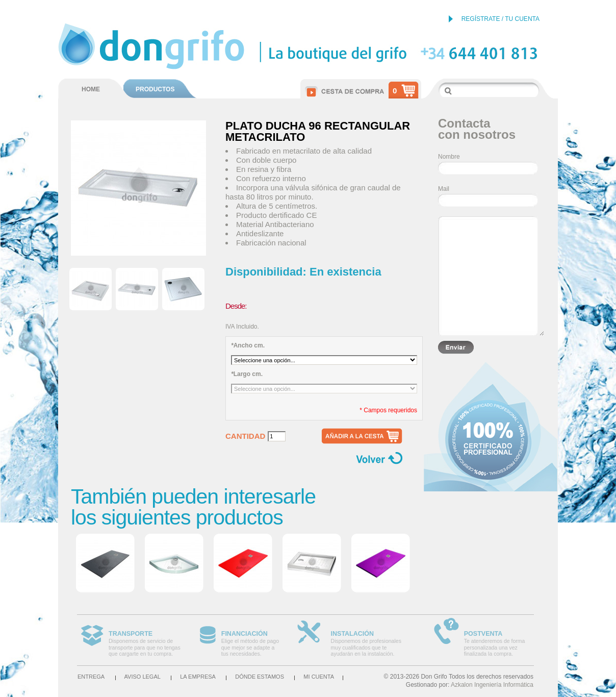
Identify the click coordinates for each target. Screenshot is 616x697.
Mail (444, 189)
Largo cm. (247, 374)
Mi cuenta (319, 677)
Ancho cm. (248, 345)
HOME (91, 89)
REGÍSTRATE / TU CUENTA (501, 19)
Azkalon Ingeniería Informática (492, 685)
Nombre (449, 157)
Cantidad (245, 436)
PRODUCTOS (155, 89)
